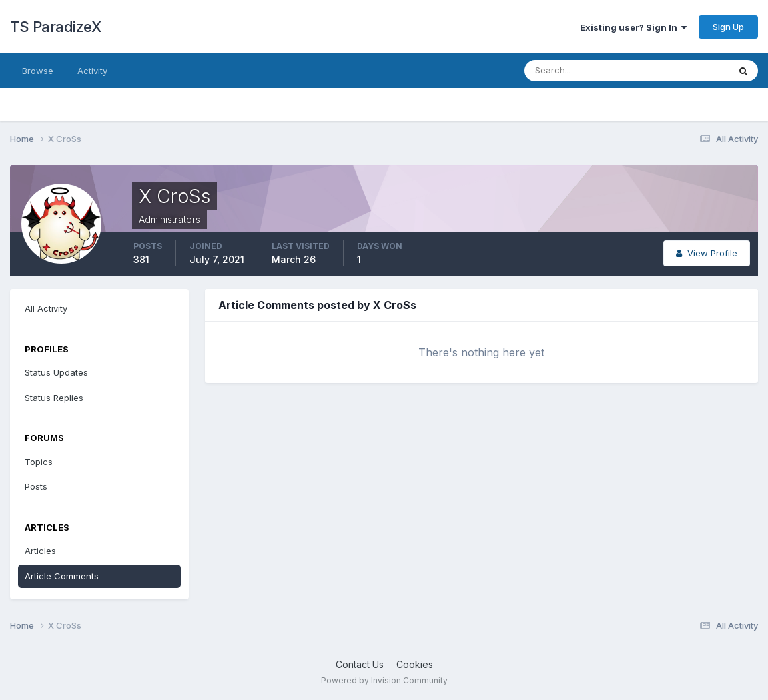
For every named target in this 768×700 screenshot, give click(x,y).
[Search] (583, 71)
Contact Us (360, 664)
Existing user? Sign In (633, 27)
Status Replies (54, 398)
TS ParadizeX (55, 27)
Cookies (415, 664)
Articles (40, 551)
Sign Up (728, 27)
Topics (39, 462)
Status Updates (56, 372)
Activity (92, 71)
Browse (38, 71)
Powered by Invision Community (384, 680)
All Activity (46, 308)
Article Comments (62, 576)
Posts (36, 486)
